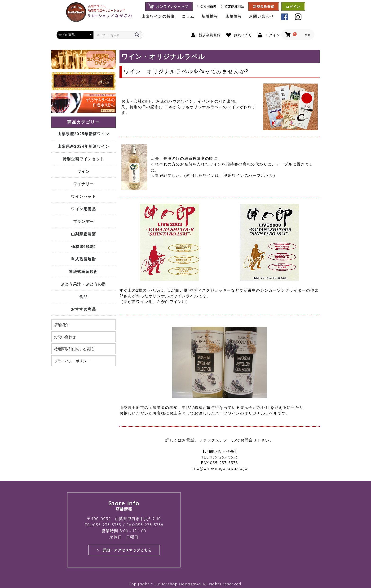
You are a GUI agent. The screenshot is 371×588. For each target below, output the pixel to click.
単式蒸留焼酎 (84, 259)
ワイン (83, 171)
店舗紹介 (61, 325)
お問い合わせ (261, 16)
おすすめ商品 (84, 309)
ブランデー (84, 221)
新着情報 (210, 16)
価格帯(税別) (83, 246)
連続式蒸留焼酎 (83, 272)
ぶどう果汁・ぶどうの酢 (84, 284)
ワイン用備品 (84, 209)
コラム (188, 16)
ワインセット (84, 196)
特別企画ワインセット (84, 159)
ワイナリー (84, 184)
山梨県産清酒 (84, 234)
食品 (83, 297)
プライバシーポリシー (72, 361)
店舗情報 (234, 16)
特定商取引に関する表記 (74, 349)
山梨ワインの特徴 (158, 16)
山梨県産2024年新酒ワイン (84, 146)
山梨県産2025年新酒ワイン (84, 134)
